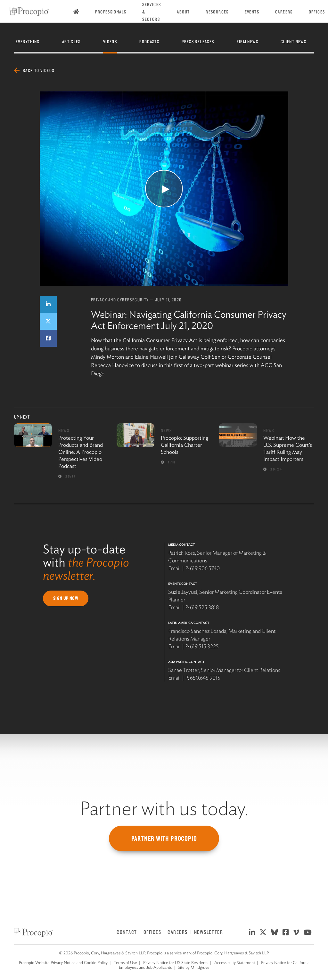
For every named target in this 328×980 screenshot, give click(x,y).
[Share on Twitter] (48, 321)
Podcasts (149, 42)
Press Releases (198, 42)
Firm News (247, 42)
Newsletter (209, 932)
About (183, 12)
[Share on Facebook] (48, 338)
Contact (127, 932)
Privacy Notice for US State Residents (176, 963)
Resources (217, 12)
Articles (71, 42)
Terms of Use (125, 963)
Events (252, 12)
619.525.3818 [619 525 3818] (204, 607)
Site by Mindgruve (194, 967)
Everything (28, 42)
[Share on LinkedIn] (48, 304)
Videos (110, 42)
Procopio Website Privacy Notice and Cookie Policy (63, 963)
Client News (293, 42)
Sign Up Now (66, 598)
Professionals (111, 12)
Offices (317, 12)
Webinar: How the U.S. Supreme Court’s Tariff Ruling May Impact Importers (288, 448)
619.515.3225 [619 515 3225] (204, 646)
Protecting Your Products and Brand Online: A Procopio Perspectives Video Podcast (81, 452)
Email (174, 568)
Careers (284, 12)
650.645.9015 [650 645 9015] (205, 678)
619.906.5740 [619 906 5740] (205, 568)
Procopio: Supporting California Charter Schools (184, 445)
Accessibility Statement (235, 963)
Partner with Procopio (164, 838)
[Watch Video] (164, 189)
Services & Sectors (152, 12)
